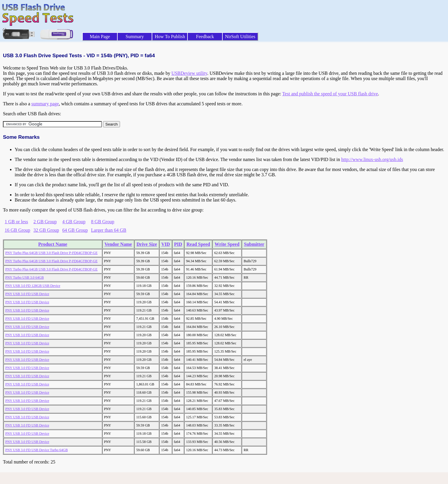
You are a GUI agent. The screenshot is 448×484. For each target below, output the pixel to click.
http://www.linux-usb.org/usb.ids (372, 159)
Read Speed (198, 244)
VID (166, 244)
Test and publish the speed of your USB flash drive (330, 94)
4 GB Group (74, 222)
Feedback (205, 37)
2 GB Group (45, 222)
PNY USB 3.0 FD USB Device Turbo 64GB (37, 450)
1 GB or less (16, 222)
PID (178, 244)
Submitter (254, 244)
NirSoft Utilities (240, 37)
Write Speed (227, 244)
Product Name (53, 244)
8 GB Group (103, 222)
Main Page (100, 37)
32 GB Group (46, 230)
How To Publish (170, 37)
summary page (45, 104)
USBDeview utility (189, 73)
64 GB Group (75, 230)
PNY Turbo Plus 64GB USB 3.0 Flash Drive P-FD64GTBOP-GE (51, 253)
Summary (135, 37)
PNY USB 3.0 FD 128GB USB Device (33, 286)
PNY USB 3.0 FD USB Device (27, 294)
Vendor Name (118, 244)
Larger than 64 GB (109, 230)
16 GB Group (17, 230)
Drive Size (147, 244)
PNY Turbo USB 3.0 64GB (24, 277)
